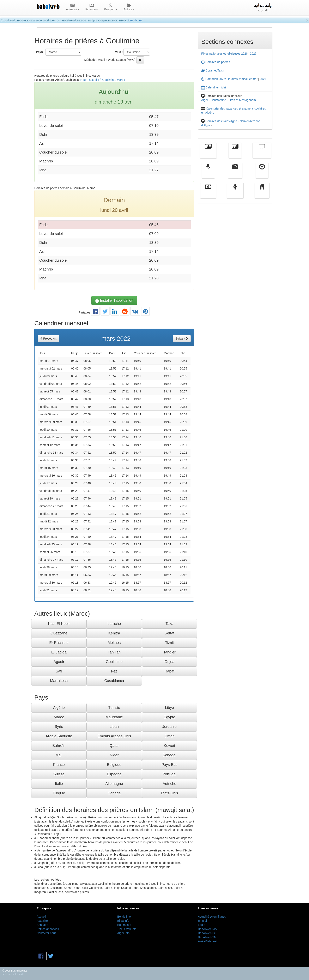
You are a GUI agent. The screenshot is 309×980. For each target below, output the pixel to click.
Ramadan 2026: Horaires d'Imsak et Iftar (229, 79)
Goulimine (114, 662)
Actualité (208, 154)
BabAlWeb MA (207, 929)
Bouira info (124, 925)
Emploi (202, 921)
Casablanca (114, 681)
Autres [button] (129, 7)
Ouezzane (59, 633)
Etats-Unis (169, 793)
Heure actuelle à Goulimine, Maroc (103, 80)
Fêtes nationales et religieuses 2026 (224, 54)
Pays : (40, 52)
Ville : (119, 52)
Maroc (59, 717)
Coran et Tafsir (213, 70)
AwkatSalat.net (208, 941)
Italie (59, 784)
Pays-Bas (169, 765)
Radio (208, 174)
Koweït (169, 746)
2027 (253, 54)
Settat (169, 633)
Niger (114, 755)
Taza (169, 624)
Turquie (59, 793)
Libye (169, 708)
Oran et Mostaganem (242, 100)
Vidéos (235, 174)
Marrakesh (59, 681)
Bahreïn (59, 746)
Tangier (169, 652)
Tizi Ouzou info (127, 929)
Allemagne (114, 784)
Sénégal (169, 755)
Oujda (169, 662)
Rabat (169, 671)
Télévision (262, 154)
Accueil (41, 917)
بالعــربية (263, 7)
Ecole (202, 925)
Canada (114, 793)
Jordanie (169, 727)
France (59, 765)
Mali (59, 755)
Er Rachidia (59, 643)
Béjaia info (124, 917)
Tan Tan (114, 652)
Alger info (123, 933)
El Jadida (59, 652)
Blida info (123, 921)
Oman (169, 736)
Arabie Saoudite (59, 736)
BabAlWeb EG (207, 933)
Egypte (169, 717)
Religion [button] (111, 7)
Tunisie (114, 708)
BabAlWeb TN (207, 937)
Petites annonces (48, 929)
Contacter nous (46, 933)
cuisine (262, 194)
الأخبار (235, 154)
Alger (205, 100)
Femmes (235, 194)
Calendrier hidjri (214, 87)
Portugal (169, 774)
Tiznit (169, 643)
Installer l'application (114, 300)
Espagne (114, 774)
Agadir (59, 662)
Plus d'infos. (135, 20)
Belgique (114, 765)
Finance (208, 194)
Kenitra (114, 633)
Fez (114, 671)
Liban (114, 727)
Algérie (59, 708)
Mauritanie (114, 717)
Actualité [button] (73, 7)
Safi (59, 671)
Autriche (169, 784)
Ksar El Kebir (59, 624)
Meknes (114, 643)
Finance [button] (92, 7)
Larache (114, 624)
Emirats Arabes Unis (114, 736)
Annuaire (42, 925)
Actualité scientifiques (212, 917)
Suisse (59, 774)
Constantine (218, 100)
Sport (262, 174)
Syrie (59, 727)
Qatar (114, 746)
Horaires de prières (216, 62)
